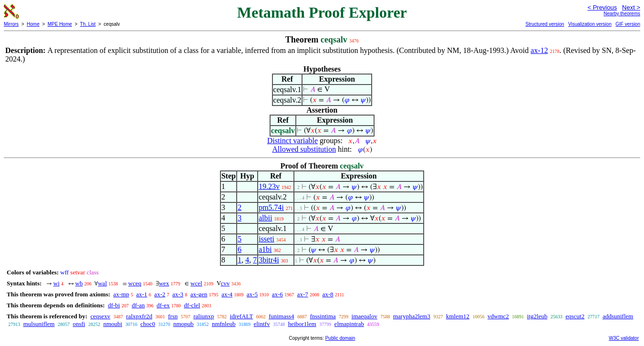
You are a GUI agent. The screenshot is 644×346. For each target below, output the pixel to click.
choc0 (148, 324)
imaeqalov (364, 316)
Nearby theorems (622, 14)
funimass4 (281, 316)
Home (33, 24)
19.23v (269, 186)
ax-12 (539, 50)
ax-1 (142, 294)
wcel (196, 283)
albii (265, 218)
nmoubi (113, 324)
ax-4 (227, 294)
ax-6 (277, 294)
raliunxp (203, 316)
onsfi (79, 324)
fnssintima (323, 316)
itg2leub (537, 316)
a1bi (265, 249)
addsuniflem (618, 316)
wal (102, 283)
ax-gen (199, 294)
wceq (135, 283)
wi (57, 283)
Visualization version (590, 24)
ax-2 (160, 294)
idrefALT (241, 316)
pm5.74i (271, 207)
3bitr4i (269, 260)
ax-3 (178, 294)
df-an (138, 305)
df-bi (114, 305)
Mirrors (11, 24)
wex (164, 283)
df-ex (163, 305)
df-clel (192, 305)
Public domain (340, 338)
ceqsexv (100, 316)
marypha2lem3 (412, 316)
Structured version (545, 24)
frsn (173, 316)
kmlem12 (458, 316)
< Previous (602, 7)
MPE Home (60, 24)
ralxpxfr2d (139, 316)
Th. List (88, 24)
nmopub (183, 324)
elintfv (262, 324)
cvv (225, 283)
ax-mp (121, 294)
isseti (266, 239)
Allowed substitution (304, 149)
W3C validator (624, 338)
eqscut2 (575, 316)
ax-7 (303, 294)
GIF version (628, 24)
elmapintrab (349, 324)
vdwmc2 (498, 316)
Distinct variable (292, 141)
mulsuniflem (39, 324)
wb (79, 283)
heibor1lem (302, 324)
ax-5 (252, 294)
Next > (631, 7)
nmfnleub (224, 324)
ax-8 (328, 294)
